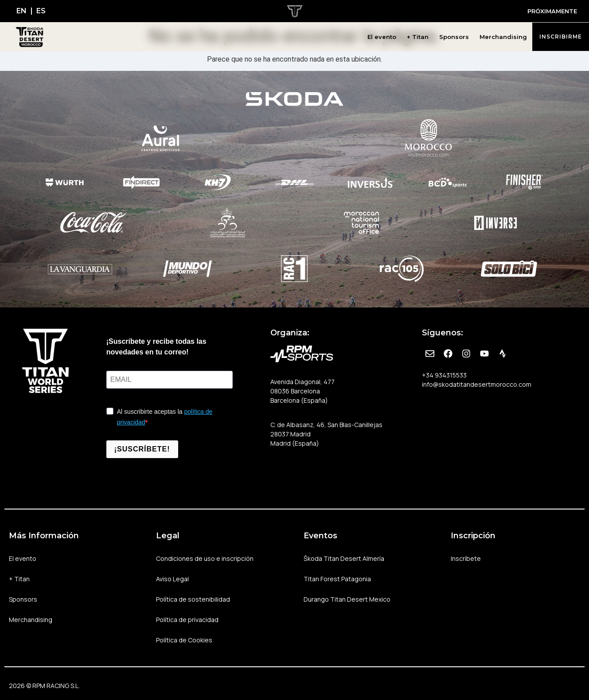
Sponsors (454, 37)
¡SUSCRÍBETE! (142, 449)
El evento (382, 37)
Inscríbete (466, 558)
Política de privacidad (187, 620)
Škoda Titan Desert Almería (344, 558)
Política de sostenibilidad (193, 599)
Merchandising (503, 37)
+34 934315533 (444, 375)
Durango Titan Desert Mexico (347, 599)
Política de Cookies (184, 640)
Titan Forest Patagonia (337, 579)
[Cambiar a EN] (21, 11)
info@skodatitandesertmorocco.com (477, 384)
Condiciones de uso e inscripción (205, 558)
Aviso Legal (172, 579)
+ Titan (418, 37)
